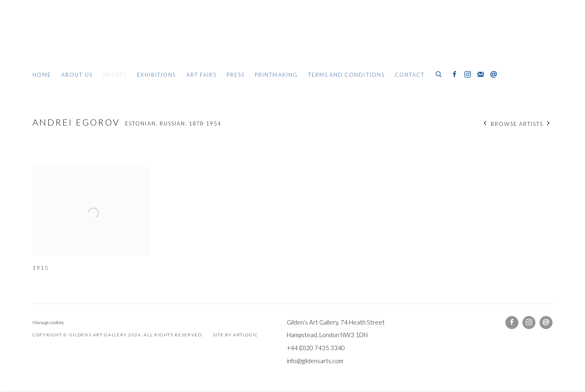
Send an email (494, 75)
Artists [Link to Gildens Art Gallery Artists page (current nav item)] (115, 75)
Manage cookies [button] (48, 322)
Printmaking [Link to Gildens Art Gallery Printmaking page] (276, 75)
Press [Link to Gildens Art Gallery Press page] (236, 75)
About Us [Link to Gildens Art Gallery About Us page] (77, 75)
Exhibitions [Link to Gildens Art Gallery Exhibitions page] (157, 75)
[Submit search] (439, 73)
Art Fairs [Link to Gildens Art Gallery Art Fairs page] (201, 75)
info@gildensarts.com (315, 361)
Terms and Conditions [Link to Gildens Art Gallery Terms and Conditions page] (346, 75)
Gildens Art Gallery (57, 40)
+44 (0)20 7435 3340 (316, 348)
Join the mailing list (481, 75)
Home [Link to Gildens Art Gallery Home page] (42, 75)
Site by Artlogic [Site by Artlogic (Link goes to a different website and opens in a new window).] (236, 335)
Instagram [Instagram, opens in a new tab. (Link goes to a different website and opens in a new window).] (468, 75)
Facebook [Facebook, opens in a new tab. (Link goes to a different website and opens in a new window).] (455, 75)
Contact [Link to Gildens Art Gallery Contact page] (410, 75)
